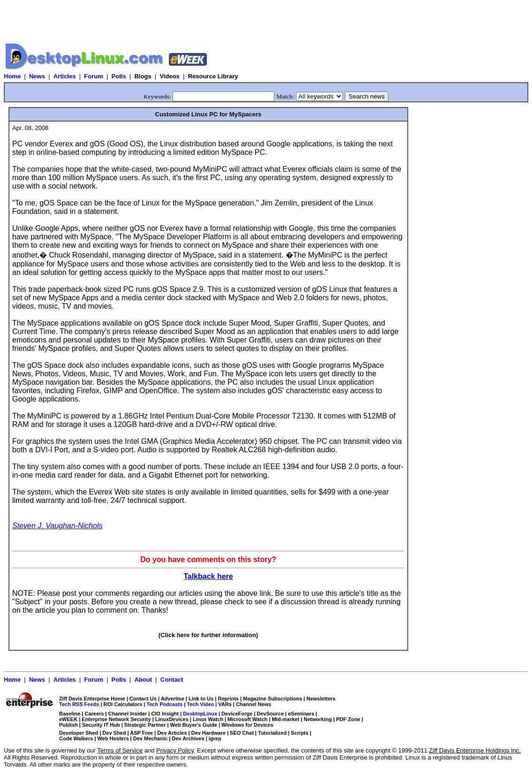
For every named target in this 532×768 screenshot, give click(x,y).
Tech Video (200, 704)
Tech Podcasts (164, 704)
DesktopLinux (200, 714)
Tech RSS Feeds (79, 704)
